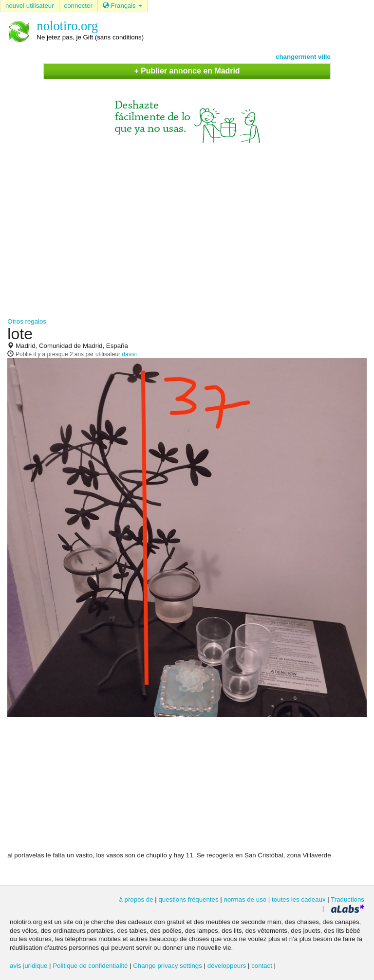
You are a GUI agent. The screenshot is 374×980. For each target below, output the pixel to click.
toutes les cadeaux (299, 899)
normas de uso (245, 899)
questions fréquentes (188, 899)
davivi (129, 354)
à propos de (136, 899)
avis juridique (28, 966)
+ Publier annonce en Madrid (187, 71)
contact (262, 966)
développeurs (227, 966)
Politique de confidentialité (90, 966)
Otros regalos (27, 321)
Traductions (347, 899)
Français (122, 6)
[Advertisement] (187, 226)
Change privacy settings (168, 966)
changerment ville (303, 57)
